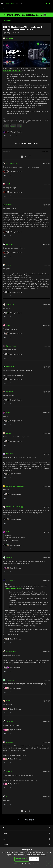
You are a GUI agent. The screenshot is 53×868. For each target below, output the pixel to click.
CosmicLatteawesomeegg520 (16, 507)
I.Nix (8, 796)
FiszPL (8, 412)
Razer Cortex (7, 20)
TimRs (8, 325)
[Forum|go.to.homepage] (14, 4)
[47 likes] (12, 132)
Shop (26, 828)
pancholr (9, 771)
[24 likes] (12, 172)
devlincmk (9, 721)
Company (26, 844)
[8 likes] (12, 494)
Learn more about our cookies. (36, 855)
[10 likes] (12, 441)
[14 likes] (12, 334)
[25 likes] (12, 192)
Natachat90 (10, 454)
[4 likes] (12, 688)
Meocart (9, 701)
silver (20, 126)
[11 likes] (12, 400)
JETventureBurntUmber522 (15, 486)
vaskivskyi (10, 244)
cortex (13, 126)
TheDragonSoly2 (12, 163)
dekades (9, 38)
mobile (6, 126)
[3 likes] (12, 709)
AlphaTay (9, 205)
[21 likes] (12, 253)
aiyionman (10, 392)
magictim (9, 265)
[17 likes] (12, 292)
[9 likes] (12, 474)
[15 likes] (12, 313)
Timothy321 (10, 305)
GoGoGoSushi (11, 580)
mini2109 (9, 184)
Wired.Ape (9, 742)
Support (26, 839)
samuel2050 (10, 367)
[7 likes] (12, 545)
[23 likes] (12, 232)
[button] (2, 4)
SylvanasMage (11, 346)
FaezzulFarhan (11, 651)
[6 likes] (12, 639)
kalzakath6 (10, 557)
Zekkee (8, 433)
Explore (26, 833)
